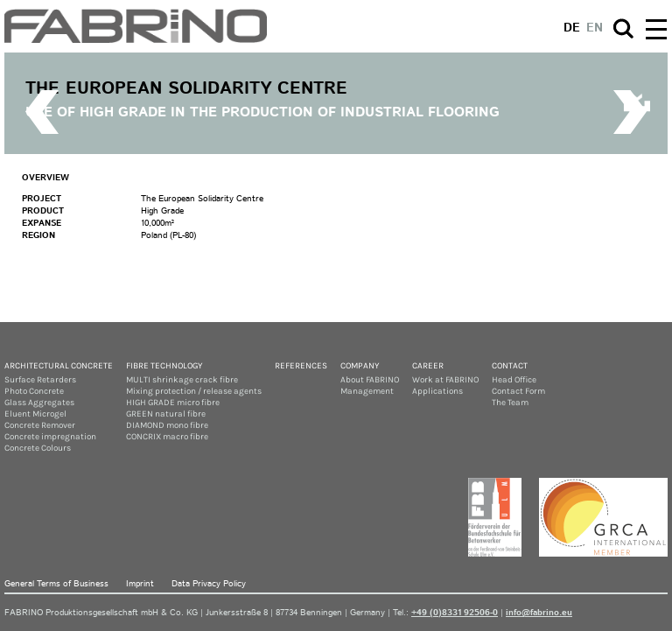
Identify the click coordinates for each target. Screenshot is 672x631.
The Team (510, 403)
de (572, 28)
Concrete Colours (38, 448)
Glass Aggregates (39, 403)
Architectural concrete (59, 366)
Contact (510, 366)
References (301, 366)
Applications (437, 391)
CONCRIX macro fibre (167, 437)
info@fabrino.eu (539, 613)
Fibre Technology (164, 366)
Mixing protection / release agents (194, 391)
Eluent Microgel (35, 414)
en (595, 28)
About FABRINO (370, 380)
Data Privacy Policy (209, 584)
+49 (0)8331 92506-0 (455, 613)
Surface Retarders (40, 380)
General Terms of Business (56, 584)
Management (367, 391)
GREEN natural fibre (166, 414)
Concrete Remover (40, 425)
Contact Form (518, 391)
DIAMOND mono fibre (167, 425)
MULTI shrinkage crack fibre (182, 380)
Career (428, 366)
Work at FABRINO (445, 380)
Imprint (140, 584)
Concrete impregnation (50, 437)
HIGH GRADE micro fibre (173, 403)
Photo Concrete (34, 391)
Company (360, 366)
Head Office (514, 380)
